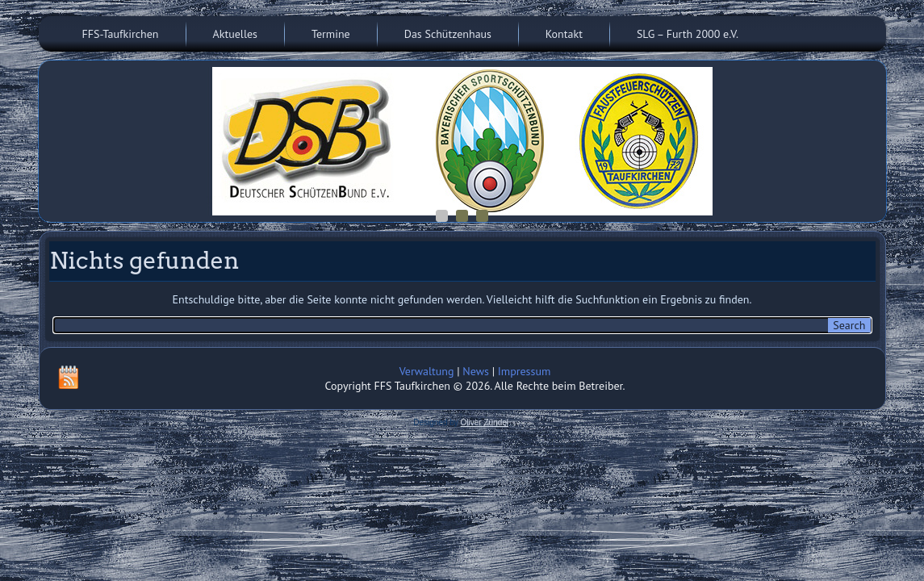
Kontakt (564, 34)
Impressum (525, 371)
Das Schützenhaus (448, 34)
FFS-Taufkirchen (121, 34)
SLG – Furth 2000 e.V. (688, 34)
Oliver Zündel (485, 422)
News (476, 371)
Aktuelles (235, 34)
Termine (331, 34)
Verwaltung (427, 371)
